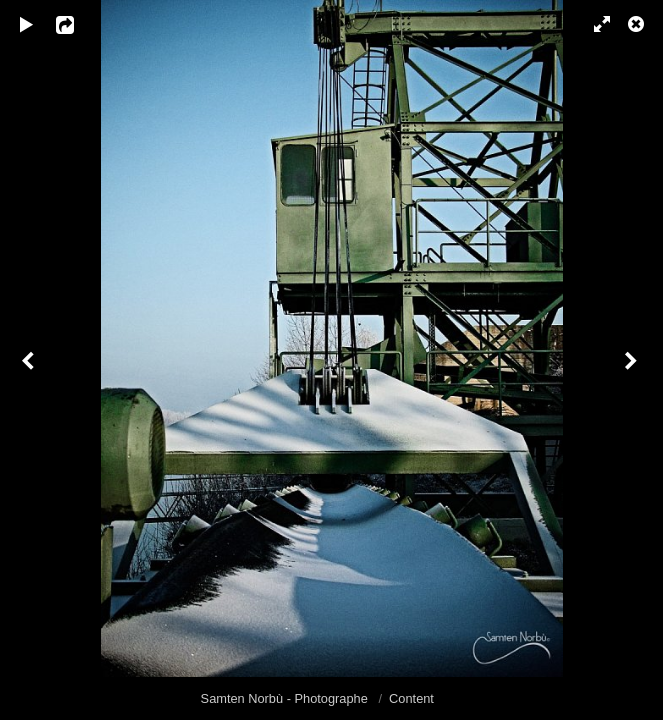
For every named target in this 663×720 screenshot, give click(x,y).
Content (411, 698)
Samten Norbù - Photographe (286, 698)
